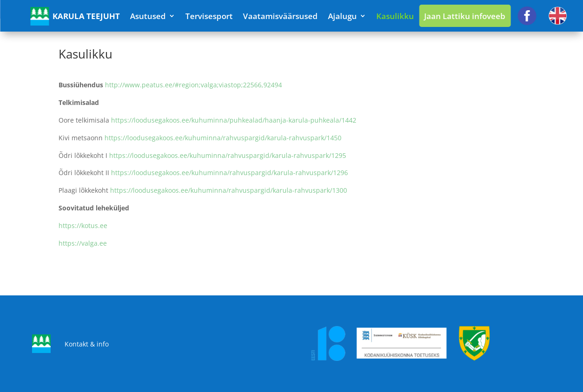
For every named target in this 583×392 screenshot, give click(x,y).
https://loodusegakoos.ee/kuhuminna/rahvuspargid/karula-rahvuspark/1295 (228, 155)
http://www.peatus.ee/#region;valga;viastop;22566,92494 (193, 85)
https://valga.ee (83, 243)
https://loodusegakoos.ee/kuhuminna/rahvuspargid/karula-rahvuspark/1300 (229, 190)
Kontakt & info (87, 344)
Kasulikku (395, 16)
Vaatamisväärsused (280, 16)
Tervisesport (209, 16)
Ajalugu (342, 16)
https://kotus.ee (83, 225)
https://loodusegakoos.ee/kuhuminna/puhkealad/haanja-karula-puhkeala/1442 (234, 120)
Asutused (148, 16)
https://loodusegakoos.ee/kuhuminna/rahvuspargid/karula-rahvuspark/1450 (223, 138)
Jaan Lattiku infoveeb (465, 16)
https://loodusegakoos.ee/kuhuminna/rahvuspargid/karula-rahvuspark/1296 (229, 173)
